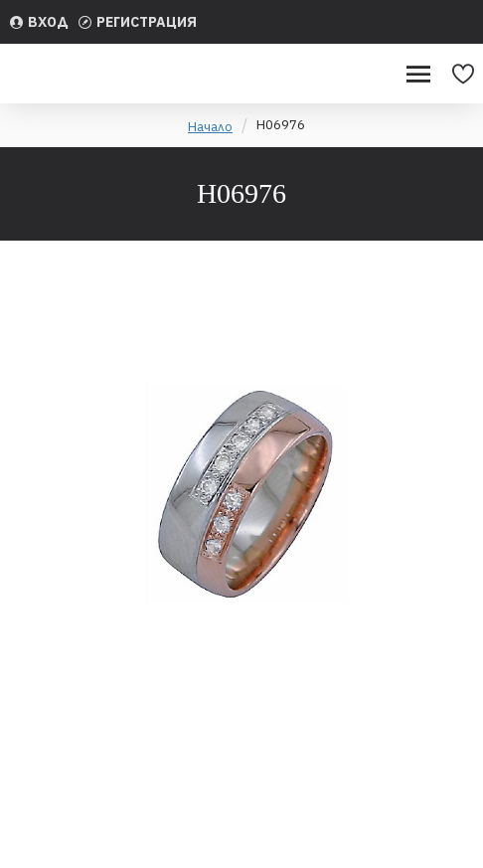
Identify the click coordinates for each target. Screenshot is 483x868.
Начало (210, 127)
